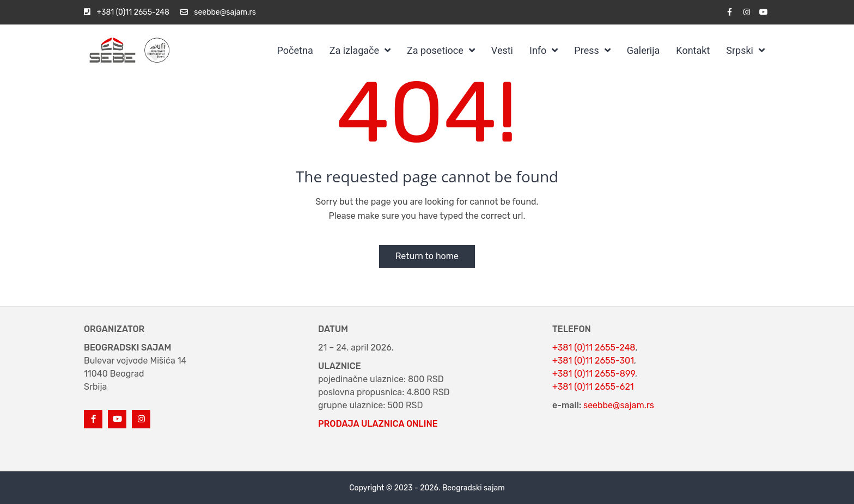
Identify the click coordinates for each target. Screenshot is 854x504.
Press (586, 50)
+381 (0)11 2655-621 (593, 387)
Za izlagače (354, 50)
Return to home (427, 256)
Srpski (740, 50)
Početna (295, 50)
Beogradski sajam (474, 488)
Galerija (643, 50)
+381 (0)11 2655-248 (594, 348)
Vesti (502, 50)
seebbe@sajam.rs (619, 405)
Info (538, 50)
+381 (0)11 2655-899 (594, 374)
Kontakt (693, 50)
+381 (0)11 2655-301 (593, 361)
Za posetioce (435, 50)
